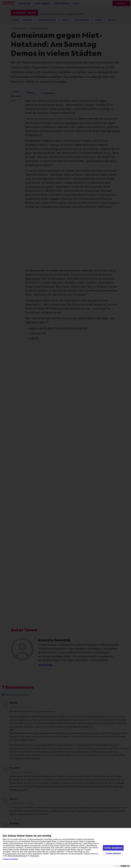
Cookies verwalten (10, 859)
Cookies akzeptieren (113, 848)
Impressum (35, 856)
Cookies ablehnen (113, 853)
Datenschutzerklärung (17, 856)
